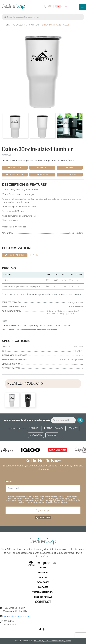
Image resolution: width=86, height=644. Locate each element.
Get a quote (15, 167)
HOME (43, 568)
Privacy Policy (65, 641)
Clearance (52, 435)
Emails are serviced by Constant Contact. (52, 502)
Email (9, 482)
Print (70, 167)
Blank (34, 255)
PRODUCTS (43, 573)
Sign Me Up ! (43, 510)
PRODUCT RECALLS (43, 597)
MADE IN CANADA (54, 428)
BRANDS (43, 577)
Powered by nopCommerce (46, 641)
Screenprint (14, 255)
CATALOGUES (43, 582)
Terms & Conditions (17, 330)
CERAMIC (34, 428)
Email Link (42, 167)
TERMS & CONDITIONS (43, 592)
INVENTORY (42, 174)
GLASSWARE (36, 435)
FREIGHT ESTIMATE (15, 174)
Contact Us (70, 174)
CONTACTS (43, 587)
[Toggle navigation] (82, 7)
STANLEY (73, 428)
